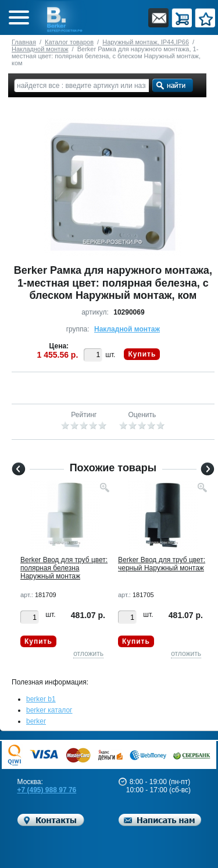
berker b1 (41, 699)
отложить (88, 654)
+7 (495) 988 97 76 (47, 790)
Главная (24, 42)
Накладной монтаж (40, 49)
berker (36, 721)
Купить (142, 354)
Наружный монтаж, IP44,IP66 (146, 42)
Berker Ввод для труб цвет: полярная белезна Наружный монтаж (64, 568)
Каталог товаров (69, 42)
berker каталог (49, 710)
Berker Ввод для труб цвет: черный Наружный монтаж (162, 564)
